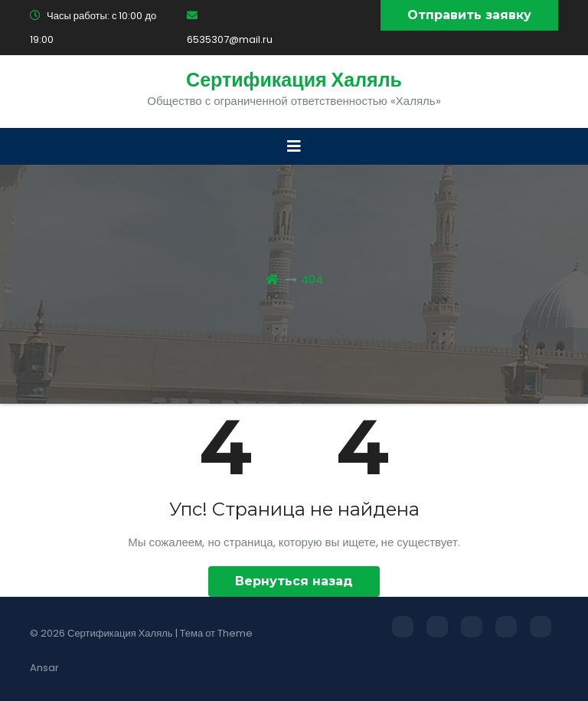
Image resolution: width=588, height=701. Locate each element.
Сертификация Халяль (294, 80)
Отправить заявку (469, 15)
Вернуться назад (294, 581)
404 (312, 279)
